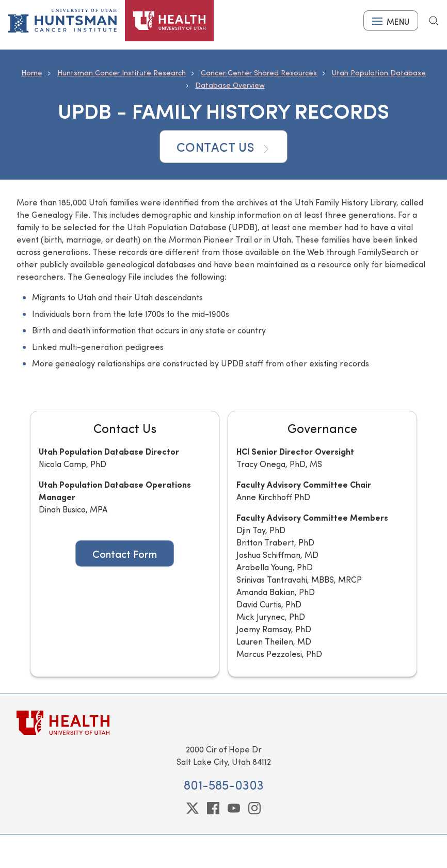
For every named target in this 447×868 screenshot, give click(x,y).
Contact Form (125, 553)
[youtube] (234, 808)
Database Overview (230, 85)
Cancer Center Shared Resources (259, 73)
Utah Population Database (379, 73)
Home (32, 73)
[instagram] (254, 808)
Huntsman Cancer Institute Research (122, 73)
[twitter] (193, 808)
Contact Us (223, 147)
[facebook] (213, 808)
